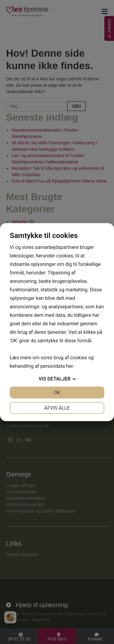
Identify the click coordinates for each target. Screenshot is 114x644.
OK (57, 392)
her (69, 366)
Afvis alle (57, 408)
